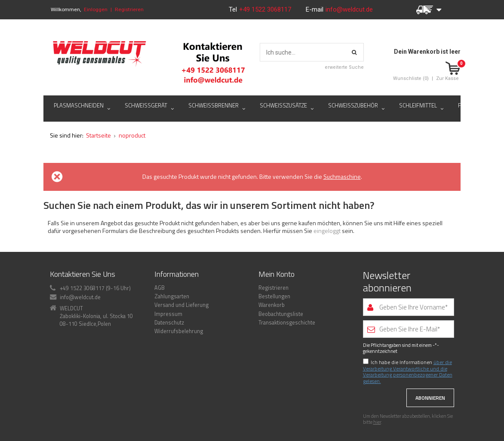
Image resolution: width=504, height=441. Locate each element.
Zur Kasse (447, 78)
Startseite (98, 135)
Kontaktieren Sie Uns (83, 274)
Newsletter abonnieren (387, 282)
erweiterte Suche (344, 67)
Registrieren (129, 9)
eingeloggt (328, 231)
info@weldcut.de (349, 9)
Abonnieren (430, 398)
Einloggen (96, 9)
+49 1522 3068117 (266, 9)
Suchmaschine (342, 176)
